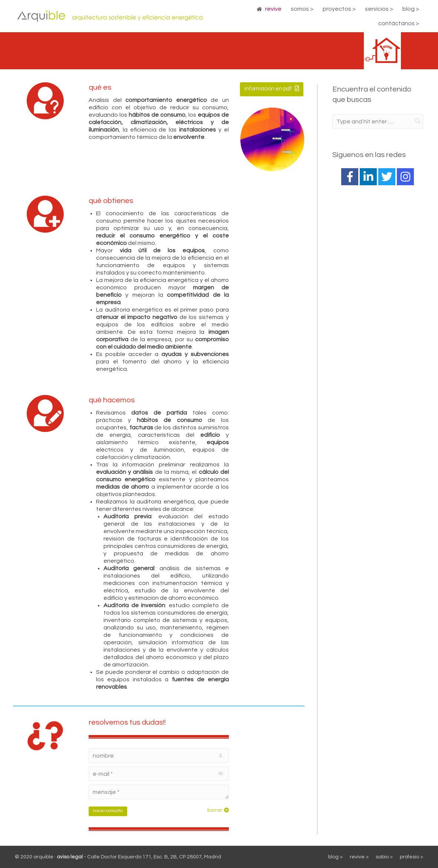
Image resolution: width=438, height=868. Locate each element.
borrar (215, 810)
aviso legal (70, 857)
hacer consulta (108, 811)
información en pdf (272, 89)
